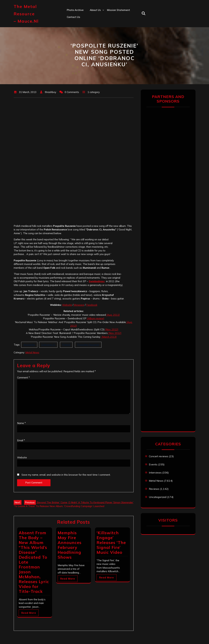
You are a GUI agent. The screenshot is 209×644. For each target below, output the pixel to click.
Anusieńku (29, 345)
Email (21, 440)
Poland (66, 345)
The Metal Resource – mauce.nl (26, 14)
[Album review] (95, 318)
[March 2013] (108, 337)
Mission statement (119, 10)
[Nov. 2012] (111, 329)
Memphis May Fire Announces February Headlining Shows (70, 545)
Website (67, 305)
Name (21, 423)
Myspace (79, 305)
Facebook (92, 305)
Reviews (154, 489)
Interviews (155, 473)
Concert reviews (159, 456)
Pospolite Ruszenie (88, 345)
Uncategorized (158, 497)
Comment (23, 378)
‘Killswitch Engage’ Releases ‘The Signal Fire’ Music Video (111, 542)
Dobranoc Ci (48, 345)
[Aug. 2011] (113, 315)
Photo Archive (75, 10)
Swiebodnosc (97, 281)
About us (95, 10)
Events (153, 464)
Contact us (73, 17)
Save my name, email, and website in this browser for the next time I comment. (66, 475)
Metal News (32, 352)
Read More (29, 613)
